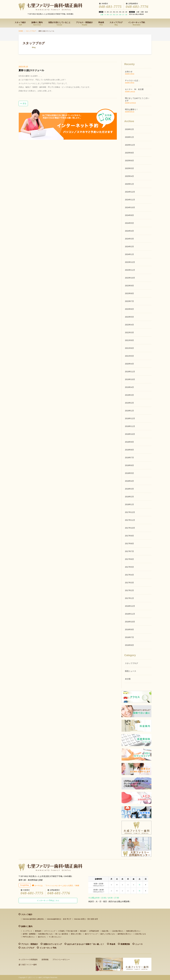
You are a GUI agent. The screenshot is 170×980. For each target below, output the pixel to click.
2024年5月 (129, 223)
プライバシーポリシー (61, 960)
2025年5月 (129, 168)
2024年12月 (130, 192)
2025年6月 (129, 161)
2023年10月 (130, 278)
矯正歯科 (83, 931)
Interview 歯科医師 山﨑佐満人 (34, 919)
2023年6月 (129, 309)
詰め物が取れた (118, 931)
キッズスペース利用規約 (28, 960)
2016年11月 (130, 614)
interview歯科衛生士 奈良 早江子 (59, 919)
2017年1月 (129, 598)
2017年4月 (129, 575)
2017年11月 (130, 520)
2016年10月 (130, 622)
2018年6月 (129, 465)
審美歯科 (38, 931)
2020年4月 (129, 364)
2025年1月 (129, 184)
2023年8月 (129, 293)
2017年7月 (129, 551)
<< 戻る (23, 103)
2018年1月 (129, 504)
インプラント (27, 931)
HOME (21, 31)
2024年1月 (129, 254)
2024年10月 (130, 207)
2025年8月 (129, 153)
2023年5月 (129, 317)
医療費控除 (125, 944)
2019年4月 (129, 387)
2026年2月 (129, 129)
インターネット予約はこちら (48, 900)
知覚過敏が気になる (45, 934)
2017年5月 (129, 567)
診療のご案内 (37, 23)
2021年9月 (129, 340)
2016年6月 (129, 645)
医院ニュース (131, 671)
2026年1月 (129, 137)
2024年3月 (129, 239)
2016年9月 (129, 629)
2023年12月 (130, 262)
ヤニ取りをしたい (55, 937)
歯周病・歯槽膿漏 (29, 934)
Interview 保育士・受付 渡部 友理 (86, 919)
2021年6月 (129, 348)
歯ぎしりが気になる (108, 934)
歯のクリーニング (91, 934)
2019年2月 (129, 403)
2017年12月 (130, 512)
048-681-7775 (110, 7)
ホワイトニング (50, 931)
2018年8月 (129, 450)
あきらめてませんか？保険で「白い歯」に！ (86, 944)
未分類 (128, 679)
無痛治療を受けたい (133, 931)
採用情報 (45, 960)
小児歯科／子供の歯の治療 (68, 931)
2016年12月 (130, 606)
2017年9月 (129, 536)
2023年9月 (129, 286)
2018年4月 (129, 481)
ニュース (139, 944)
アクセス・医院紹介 (84, 23)
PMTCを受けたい (29, 937)
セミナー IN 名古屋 (134, 89)
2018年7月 (129, 458)
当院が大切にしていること (59, 23)
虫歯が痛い (106, 931)
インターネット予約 (137, 23)
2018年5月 (129, 473)
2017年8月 (129, 544)
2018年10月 (130, 434)
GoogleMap (25, 885)
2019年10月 (130, 379)
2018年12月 (130, 418)
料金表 (101, 23)
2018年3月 (129, 489)
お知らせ (129, 72)
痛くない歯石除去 (62, 934)
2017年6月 (129, 559)
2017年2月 (129, 590)
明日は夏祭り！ (131, 109)
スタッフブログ (116, 23)
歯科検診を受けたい (125, 934)
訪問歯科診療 (94, 931)
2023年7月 (129, 301)
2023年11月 (130, 270)
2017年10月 (130, 528)
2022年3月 (129, 332)
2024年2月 (129, 247)
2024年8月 (129, 215)
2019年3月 (129, 395)
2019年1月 (129, 411)
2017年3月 (129, 583)
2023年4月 (129, 325)
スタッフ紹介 (20, 23)
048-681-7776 (137, 7)
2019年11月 (130, 372)
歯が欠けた (42, 937)
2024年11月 (130, 200)
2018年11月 (130, 426)
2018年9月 (129, 442)
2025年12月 (130, 145)
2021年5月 (129, 356)
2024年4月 (129, 231)
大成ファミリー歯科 (29, 965)
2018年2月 (129, 497)
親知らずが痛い (76, 934)
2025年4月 (129, 176)
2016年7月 (129, 637)
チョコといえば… (132, 80)
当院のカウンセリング (53, 944)
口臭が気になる (140, 934)
